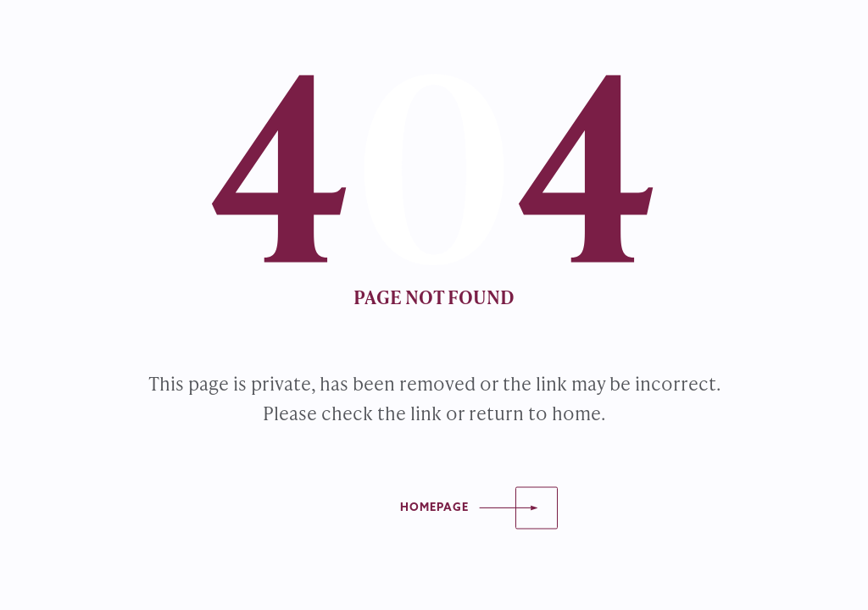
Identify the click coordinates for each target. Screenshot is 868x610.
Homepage (434, 508)
